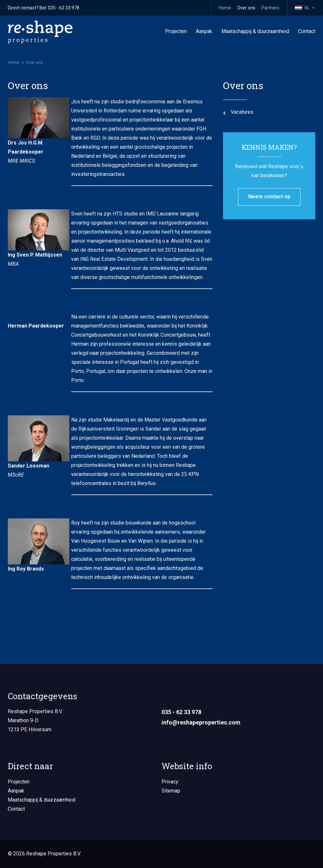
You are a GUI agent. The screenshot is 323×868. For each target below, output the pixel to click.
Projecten (176, 31)
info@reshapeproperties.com (201, 722)
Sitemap (171, 791)
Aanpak (204, 31)
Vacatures (242, 112)
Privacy (170, 782)
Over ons (246, 8)
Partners (270, 8)
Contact (307, 31)
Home (225, 8)
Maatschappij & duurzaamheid (255, 31)
